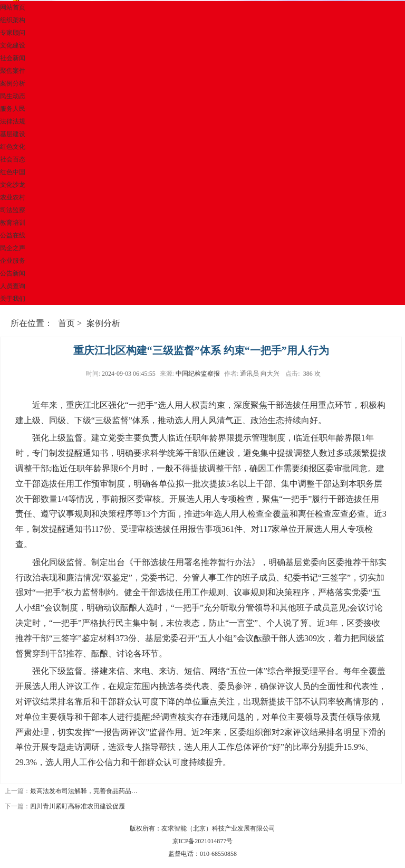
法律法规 (13, 121)
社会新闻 (13, 58)
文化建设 (13, 45)
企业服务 (13, 261)
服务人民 (13, 109)
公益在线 (13, 235)
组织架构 (13, 20)
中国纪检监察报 (198, 374)
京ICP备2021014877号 (203, 841)
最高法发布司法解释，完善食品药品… (84, 791)
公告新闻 (13, 273)
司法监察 (13, 210)
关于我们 (13, 299)
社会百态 (13, 159)
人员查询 (13, 286)
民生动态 (13, 96)
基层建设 (13, 134)
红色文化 (13, 147)
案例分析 (13, 83)
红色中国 (13, 172)
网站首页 (13, 7)
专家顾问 (13, 33)
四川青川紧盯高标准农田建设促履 (78, 806)
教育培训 (13, 223)
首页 (66, 323)
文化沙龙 (13, 185)
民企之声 (13, 248)
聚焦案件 (13, 71)
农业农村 (13, 197)
